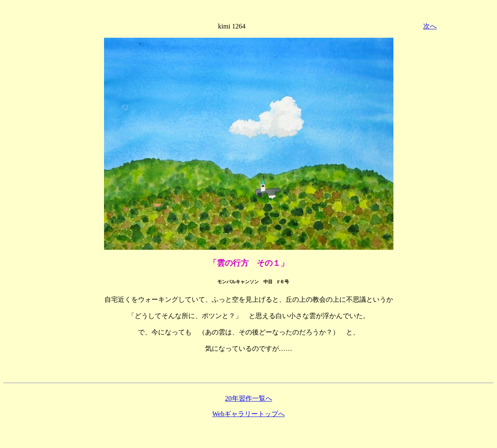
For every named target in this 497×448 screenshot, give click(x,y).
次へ (430, 26)
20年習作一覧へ (249, 398)
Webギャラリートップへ (248, 414)
